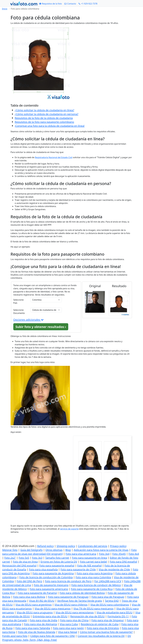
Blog (68, 550)
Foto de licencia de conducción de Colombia (46, 577)
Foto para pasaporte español (57, 566)
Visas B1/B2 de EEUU (42, 601)
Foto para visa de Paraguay (108, 597)
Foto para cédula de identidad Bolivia (82, 593)
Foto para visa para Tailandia (33, 628)
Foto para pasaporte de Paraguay (68, 597)
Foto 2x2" (10, 558)
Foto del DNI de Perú (29, 581)
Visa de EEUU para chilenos (71, 605)
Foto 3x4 (104, 554)
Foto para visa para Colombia (93, 577)
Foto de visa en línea (25, 562)
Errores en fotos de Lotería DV (59, 562)
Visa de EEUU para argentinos (34, 605)
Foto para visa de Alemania (40, 624)
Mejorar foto (10, 550)
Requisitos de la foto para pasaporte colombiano (44, 122)
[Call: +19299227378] (88, 4)
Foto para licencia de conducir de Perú (68, 581)
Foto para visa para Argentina (95, 573)
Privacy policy (118, 546)
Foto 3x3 (37, 558)
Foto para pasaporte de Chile (78, 569)
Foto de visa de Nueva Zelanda (37, 632)
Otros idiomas (54, 550)
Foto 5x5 (24, 558)
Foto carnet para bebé (93, 562)
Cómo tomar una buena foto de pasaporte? (106, 632)
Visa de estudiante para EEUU (114, 612)
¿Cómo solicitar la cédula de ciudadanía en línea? (44, 110)
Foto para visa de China (74, 620)
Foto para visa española (43, 569)
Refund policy (45, 546)
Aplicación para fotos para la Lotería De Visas (101, 550)
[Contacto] (70, 4)
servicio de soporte (69, 529)
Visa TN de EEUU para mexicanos (93, 608)
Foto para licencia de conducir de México (96, 585)
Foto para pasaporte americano (49, 589)
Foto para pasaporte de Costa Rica (92, 589)
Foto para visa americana (81, 554)
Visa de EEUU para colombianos (110, 605)
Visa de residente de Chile (114, 569)
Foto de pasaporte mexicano (51, 585)
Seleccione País (18, 301)
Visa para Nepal (68, 632)
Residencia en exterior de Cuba (100, 624)
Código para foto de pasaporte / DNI (52, 636)
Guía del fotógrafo (31, 550)
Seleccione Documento (19, 312)
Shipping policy (66, 546)
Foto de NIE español (89, 566)
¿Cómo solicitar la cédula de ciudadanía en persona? (46, 114)
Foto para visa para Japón (68, 628)
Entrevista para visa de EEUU (50, 616)
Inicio (5, 9)
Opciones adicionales (28, 320)
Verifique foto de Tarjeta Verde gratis (80, 601)
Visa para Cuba (69, 624)
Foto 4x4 (134, 554)
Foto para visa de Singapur (108, 620)
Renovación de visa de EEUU (88, 616)
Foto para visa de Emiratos (103, 628)
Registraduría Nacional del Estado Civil (54, 157)
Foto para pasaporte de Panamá (37, 593)
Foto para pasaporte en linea (89, 558)
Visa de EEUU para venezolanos (75, 612)
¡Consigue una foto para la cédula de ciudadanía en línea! (50, 126)
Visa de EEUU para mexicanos (53, 608)
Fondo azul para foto (15, 636)
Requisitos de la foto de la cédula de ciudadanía (44, 118)
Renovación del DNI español (19, 566)
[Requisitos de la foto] (51, 4)
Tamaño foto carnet (57, 558)
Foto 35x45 (119, 554)
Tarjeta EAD (112, 601)
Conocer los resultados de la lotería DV (101, 636)
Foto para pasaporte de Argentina (53, 573)
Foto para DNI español (123, 562)
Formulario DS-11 (118, 616)
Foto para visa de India (43, 620)
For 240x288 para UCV (108, 581)
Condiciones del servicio (93, 546)
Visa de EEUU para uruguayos (35, 612)
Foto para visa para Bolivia (29, 597)
